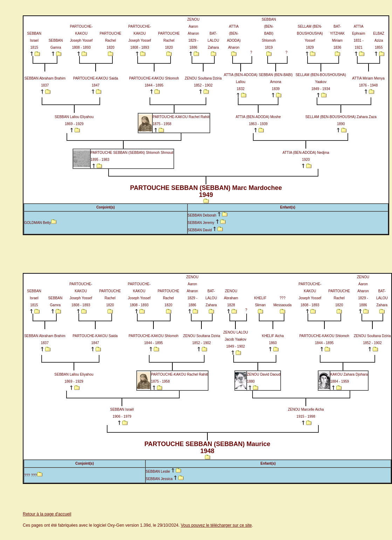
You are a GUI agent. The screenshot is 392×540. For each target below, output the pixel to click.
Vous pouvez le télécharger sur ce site (216, 525)
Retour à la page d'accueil (47, 514)
